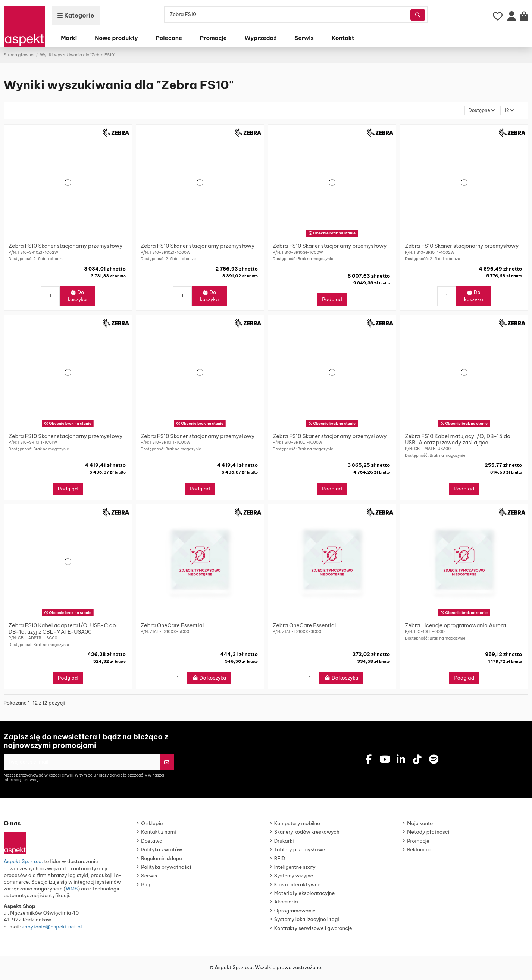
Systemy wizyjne (294, 877)
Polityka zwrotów (162, 851)
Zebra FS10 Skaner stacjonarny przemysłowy (65, 247)
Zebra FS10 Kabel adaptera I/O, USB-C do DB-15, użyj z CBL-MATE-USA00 (62, 629)
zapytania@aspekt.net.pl (52, 928)
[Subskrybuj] (167, 763)
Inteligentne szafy (295, 868)
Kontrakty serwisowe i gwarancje (313, 930)
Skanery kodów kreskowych (307, 833)
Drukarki (284, 842)
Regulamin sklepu (161, 860)
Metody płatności (428, 833)
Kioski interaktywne (297, 886)
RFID (280, 860)
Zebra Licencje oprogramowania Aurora (455, 626)
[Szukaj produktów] (418, 15)
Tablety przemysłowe (300, 851)
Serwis (149, 877)
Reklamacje (421, 851)
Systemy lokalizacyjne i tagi (307, 921)
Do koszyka (77, 296)
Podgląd (332, 300)
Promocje (418, 842)
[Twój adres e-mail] (82, 763)
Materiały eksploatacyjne (305, 895)
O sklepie (152, 825)
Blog (146, 886)
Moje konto (420, 825)
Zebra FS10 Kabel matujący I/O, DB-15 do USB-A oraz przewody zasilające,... (458, 440)
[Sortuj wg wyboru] (480, 111)
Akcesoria (286, 903)
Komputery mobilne (297, 825)
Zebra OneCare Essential (172, 626)
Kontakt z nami (158, 833)
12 (509, 110)
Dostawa (152, 842)
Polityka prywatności (166, 868)
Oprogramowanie (295, 912)
